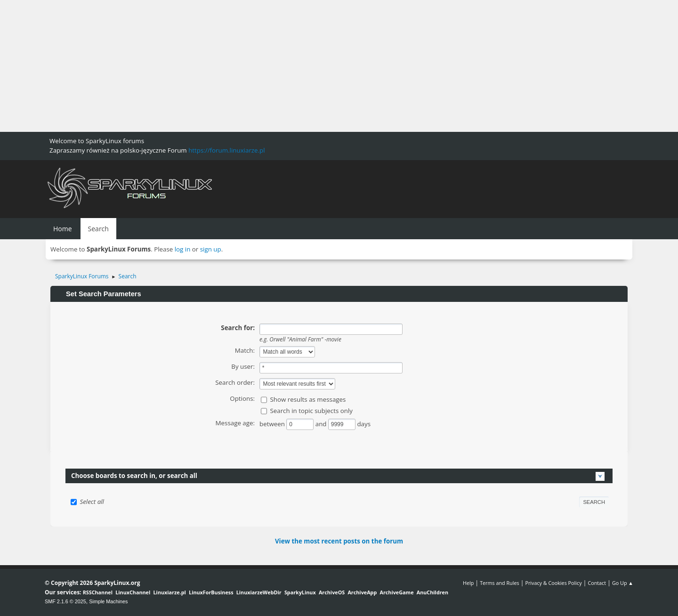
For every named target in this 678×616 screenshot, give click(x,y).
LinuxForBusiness (211, 592)
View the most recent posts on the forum (339, 541)
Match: (245, 350)
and (322, 424)
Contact (597, 583)
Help (468, 583)
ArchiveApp (362, 592)
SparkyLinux (300, 592)
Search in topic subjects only (311, 411)
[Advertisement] (282, 66)
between (273, 424)
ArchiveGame (396, 592)
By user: (243, 366)
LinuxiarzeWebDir (259, 592)
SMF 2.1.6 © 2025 (65, 601)
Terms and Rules (500, 583)
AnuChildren (432, 592)
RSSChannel (98, 592)
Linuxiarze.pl (170, 592)
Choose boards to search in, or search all (134, 476)
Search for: (238, 328)
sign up (211, 249)
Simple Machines (108, 601)
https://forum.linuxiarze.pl (226, 150)
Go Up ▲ (623, 583)
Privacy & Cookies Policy (553, 583)
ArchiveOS (332, 592)
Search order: (235, 382)
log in (183, 249)
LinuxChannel (133, 592)
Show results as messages (308, 399)
